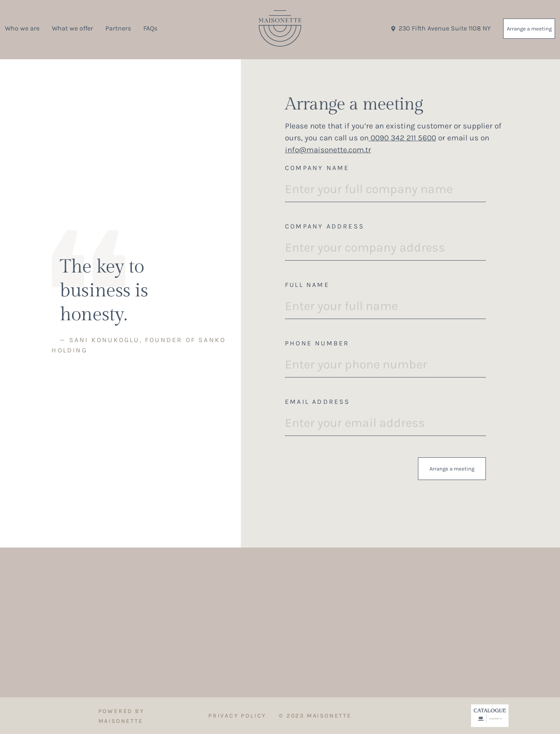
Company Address (325, 226)
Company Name (317, 168)
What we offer (72, 28)
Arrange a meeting (529, 29)
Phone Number (317, 343)
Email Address (318, 402)
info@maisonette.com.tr (328, 150)
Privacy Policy (237, 716)
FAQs (150, 28)
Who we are (22, 28)
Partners (118, 28)
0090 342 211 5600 (402, 138)
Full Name (307, 285)
